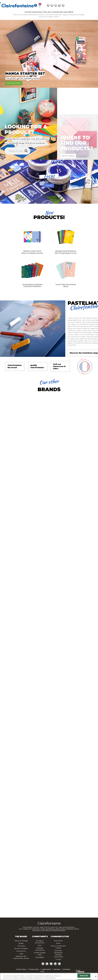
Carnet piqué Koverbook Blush (66, 286)
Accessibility (40, 957)
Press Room (58, 941)
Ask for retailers (68, 156)
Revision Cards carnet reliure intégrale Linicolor (32, 252)
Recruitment (21, 951)
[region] (49, 976)
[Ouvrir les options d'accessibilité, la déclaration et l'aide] (73, 5)
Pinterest (55, 964)
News (58, 943)
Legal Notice (46, 969)
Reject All (84, 976)
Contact (58, 959)
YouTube (93, 5)
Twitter (90, 5)
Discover (49, 186)
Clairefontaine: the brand (15, 366)
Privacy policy (34, 969)
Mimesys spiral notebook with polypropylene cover (66, 252)
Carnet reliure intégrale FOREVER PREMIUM (32, 286)
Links (21, 954)
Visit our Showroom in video (59, 366)
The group (21, 946)
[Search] (16, 6)
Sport (40, 945)
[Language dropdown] (78, 5)
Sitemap (57, 969)
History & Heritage (21, 941)
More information (14, 83)
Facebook (86, 5)
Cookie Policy (21, 969)
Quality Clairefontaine (37, 366)
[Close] (96, 976)
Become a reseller (21, 949)
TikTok (59, 964)
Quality (21, 943)
